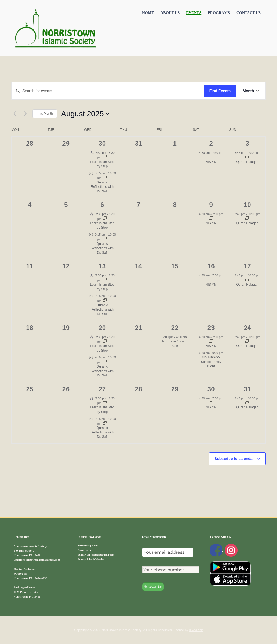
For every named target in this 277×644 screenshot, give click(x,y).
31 (247, 389)
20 (102, 328)
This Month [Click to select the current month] (45, 114)
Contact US (249, 13)
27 (102, 389)
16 (211, 266)
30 (102, 143)
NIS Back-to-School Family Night (211, 362)
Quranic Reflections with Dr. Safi (102, 187)
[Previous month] (15, 114)
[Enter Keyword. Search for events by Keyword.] (108, 91)
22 (175, 328)
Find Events (220, 91)
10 (247, 205)
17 (247, 266)
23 (211, 328)
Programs (219, 13)
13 (102, 266)
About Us (170, 13)
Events (194, 13)
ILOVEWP (196, 630)
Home (148, 13)
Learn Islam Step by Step (102, 164)
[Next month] (25, 114)
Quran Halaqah (247, 162)
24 (247, 328)
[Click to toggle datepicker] (85, 114)
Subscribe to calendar (234, 459)
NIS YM (211, 162)
